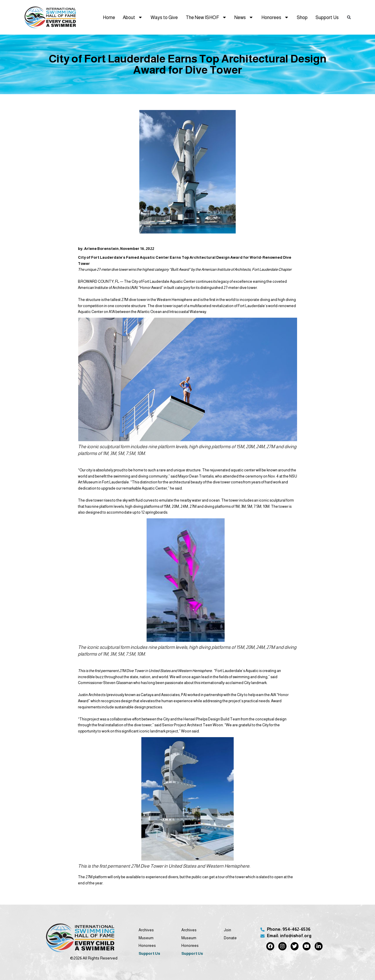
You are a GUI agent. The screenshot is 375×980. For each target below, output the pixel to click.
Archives (146, 930)
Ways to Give (164, 17)
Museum (146, 938)
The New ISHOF (206, 17)
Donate (230, 938)
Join (227, 930)
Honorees (275, 17)
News (244, 17)
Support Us (327, 17)
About (133, 17)
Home (109, 17)
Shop (302, 17)
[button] (349, 17)
